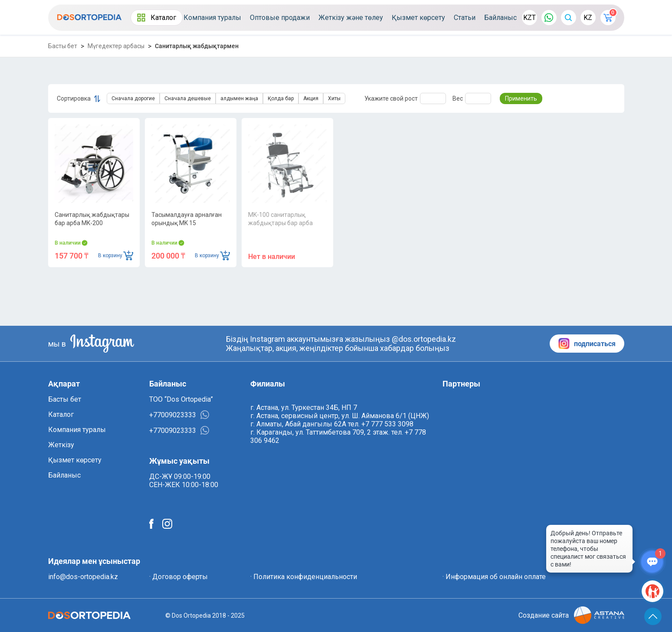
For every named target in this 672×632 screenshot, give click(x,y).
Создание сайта (571, 615)
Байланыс (500, 18)
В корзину (116, 255)
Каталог (157, 18)
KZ (588, 18)
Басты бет (63, 46)
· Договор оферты (179, 577)
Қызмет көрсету (418, 18)
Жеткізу (61, 445)
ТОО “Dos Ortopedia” (181, 399)
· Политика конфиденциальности (304, 577)
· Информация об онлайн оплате (494, 577)
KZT (529, 18)
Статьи (465, 18)
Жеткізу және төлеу (351, 18)
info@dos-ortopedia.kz (83, 577)
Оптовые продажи (280, 18)
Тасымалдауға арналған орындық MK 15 (187, 219)
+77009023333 (179, 415)
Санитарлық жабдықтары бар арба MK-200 (92, 219)
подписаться (587, 344)
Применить (521, 98)
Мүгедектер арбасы (116, 46)
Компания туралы (212, 18)
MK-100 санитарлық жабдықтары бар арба (280, 219)
